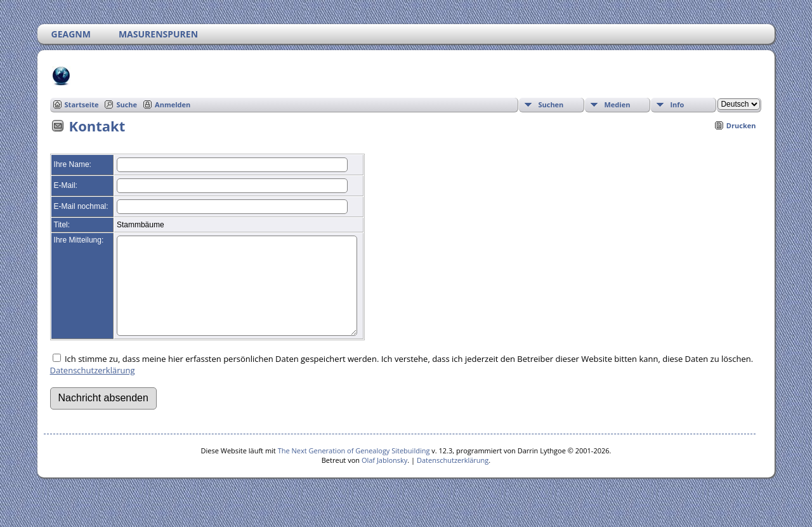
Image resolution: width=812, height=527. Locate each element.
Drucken (741, 125)
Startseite (82, 104)
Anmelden (173, 104)
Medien (617, 104)
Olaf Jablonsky (384, 479)
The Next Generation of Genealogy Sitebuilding (354, 470)
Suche (127, 104)
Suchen (551, 104)
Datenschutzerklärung (93, 389)
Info (677, 104)
